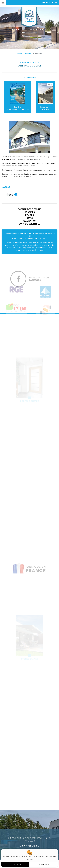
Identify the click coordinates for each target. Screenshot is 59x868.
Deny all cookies (44, 865)
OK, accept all (15, 865)
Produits (28, 54)
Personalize (29, 860)
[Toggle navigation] (3, 3)
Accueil (20, 54)
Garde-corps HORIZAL (45, 97)
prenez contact (38, 248)
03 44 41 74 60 (50, 3)
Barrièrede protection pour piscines (17, 97)
